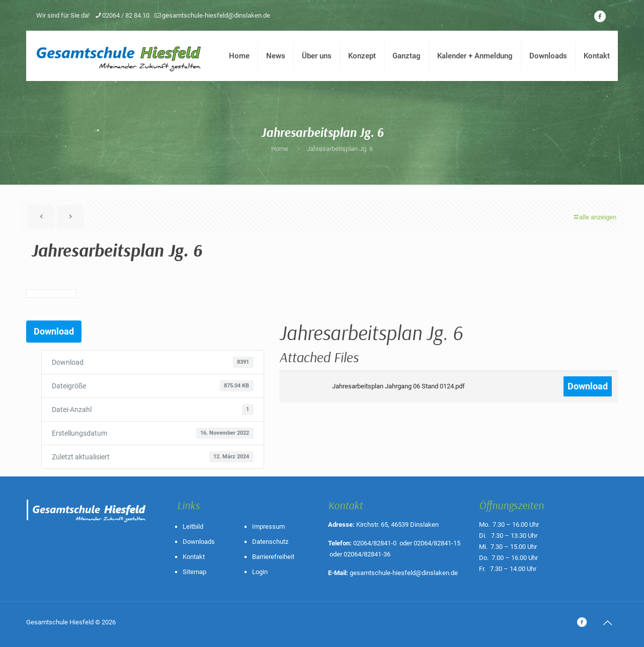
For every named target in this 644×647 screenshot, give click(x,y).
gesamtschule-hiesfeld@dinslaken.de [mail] (216, 15)
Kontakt (194, 557)
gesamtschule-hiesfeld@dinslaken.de (404, 573)
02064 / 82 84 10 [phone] (126, 15)
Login (260, 572)
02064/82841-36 (367, 554)
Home (280, 149)
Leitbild (193, 527)
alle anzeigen (594, 217)
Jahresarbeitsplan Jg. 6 (340, 149)
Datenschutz (270, 542)
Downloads (199, 542)
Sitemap (194, 572)
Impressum (268, 527)
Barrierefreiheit (273, 557)
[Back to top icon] (607, 623)
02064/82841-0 (375, 543)
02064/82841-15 (437, 543)
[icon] (600, 17)
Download (54, 331)
